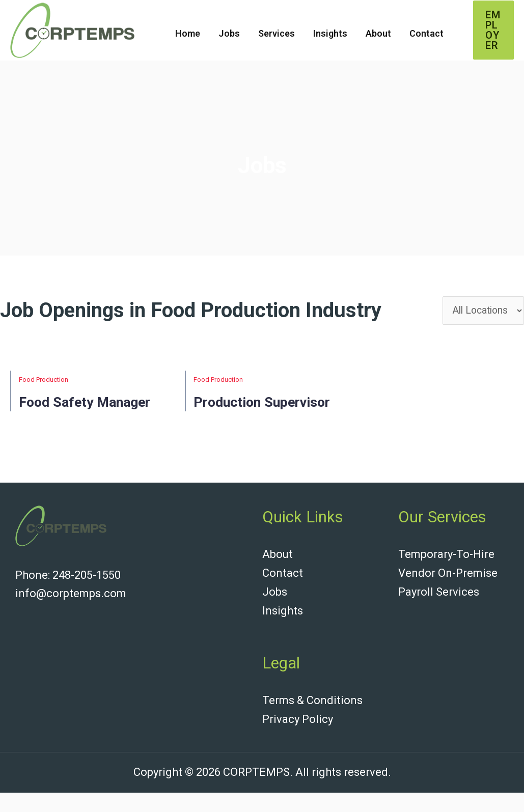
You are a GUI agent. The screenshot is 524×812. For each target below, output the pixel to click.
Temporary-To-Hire (446, 577)
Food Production (44, 383)
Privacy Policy (298, 739)
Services (277, 33)
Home (188, 33)
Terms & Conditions (312, 721)
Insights (330, 33)
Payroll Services (439, 613)
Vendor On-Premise (448, 595)
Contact (426, 33)
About (378, 33)
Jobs (229, 33)
